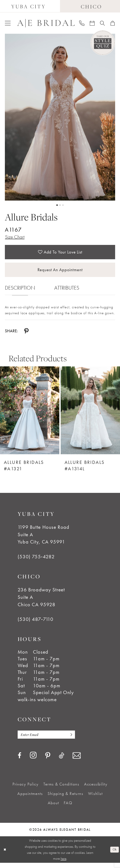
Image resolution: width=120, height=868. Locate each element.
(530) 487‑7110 (36, 624)
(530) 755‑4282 (36, 561)
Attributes (67, 292)
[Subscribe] (75, 739)
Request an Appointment (60, 274)
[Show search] (102, 23)
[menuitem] (8, 23)
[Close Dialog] (5, 855)
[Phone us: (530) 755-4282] (82, 23)
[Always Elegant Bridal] (46, 23)
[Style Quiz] (103, 43)
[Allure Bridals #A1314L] (90, 415)
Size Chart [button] (16, 237)
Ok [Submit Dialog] (114, 855)
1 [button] (57, 205)
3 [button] (63, 205)
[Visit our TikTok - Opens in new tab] (61, 761)
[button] (8, 23)
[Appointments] (92, 23)
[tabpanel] (60, 117)
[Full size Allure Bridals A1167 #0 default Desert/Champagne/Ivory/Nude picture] (60, 117)
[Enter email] (49, 739)
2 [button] (60, 205)
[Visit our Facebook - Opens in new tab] (19, 761)
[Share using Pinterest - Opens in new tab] (26, 335)
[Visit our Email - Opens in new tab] (77, 761)
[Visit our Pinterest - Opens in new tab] (48, 761)
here (64, 864)
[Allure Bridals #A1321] (30, 415)
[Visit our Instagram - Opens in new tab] (33, 761)
